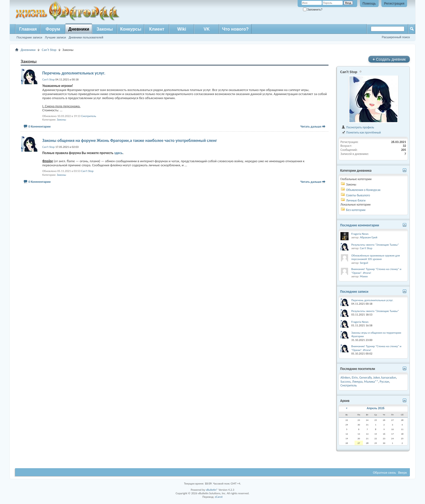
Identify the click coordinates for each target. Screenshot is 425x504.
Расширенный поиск (396, 37)
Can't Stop (49, 50)
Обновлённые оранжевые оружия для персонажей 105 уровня (376, 257)
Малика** (371, 382)
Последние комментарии (360, 225)
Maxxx (364, 276)
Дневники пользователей (86, 37)
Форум (53, 29)
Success (345, 382)
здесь (118, 153)
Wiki (182, 29)
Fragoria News (360, 234)
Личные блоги (356, 200)
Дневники (79, 29)
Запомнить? (313, 10)
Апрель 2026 (376, 408)
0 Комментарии (40, 126)
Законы (105, 29)
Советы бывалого (358, 195)
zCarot (219, 497)
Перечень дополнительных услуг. (74, 73)
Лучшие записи (56, 37)
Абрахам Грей (369, 237)
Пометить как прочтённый (361, 132)
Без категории (356, 210)
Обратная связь (384, 472)
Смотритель (88, 116)
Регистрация (394, 4)
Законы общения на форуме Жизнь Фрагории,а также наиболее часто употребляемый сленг (130, 140)
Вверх (403, 472)
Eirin (355, 378)
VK (207, 29)
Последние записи (29, 37)
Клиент (157, 29)
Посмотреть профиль (358, 127)
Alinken (345, 378)
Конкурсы (131, 29)
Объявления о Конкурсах (363, 190)
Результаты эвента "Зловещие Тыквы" (375, 245)
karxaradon (389, 378)
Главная (28, 29)
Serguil (364, 263)
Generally (365, 378)
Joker (376, 378)
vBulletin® (212, 490)
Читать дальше (311, 126)
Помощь (369, 4)
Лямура (357, 382)
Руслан (384, 382)
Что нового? (235, 29)
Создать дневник (389, 59)
